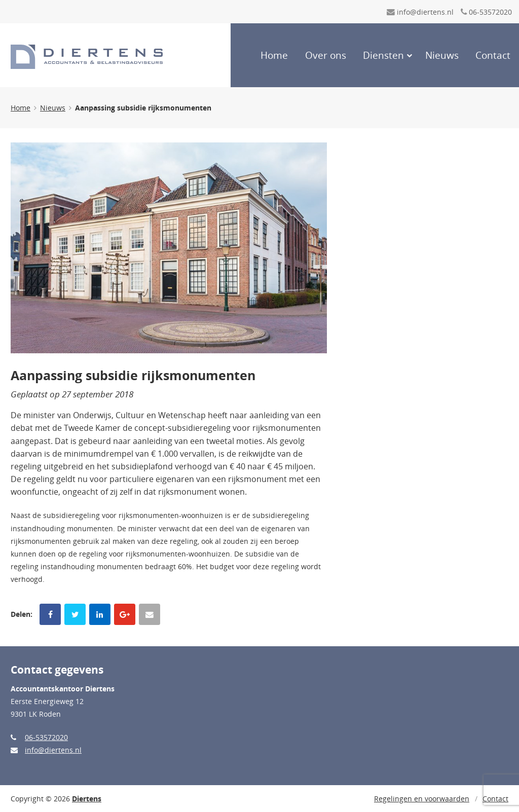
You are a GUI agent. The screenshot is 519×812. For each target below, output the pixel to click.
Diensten (383, 55)
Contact (493, 55)
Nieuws (442, 55)
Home (274, 55)
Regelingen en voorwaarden (422, 799)
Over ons (326, 55)
